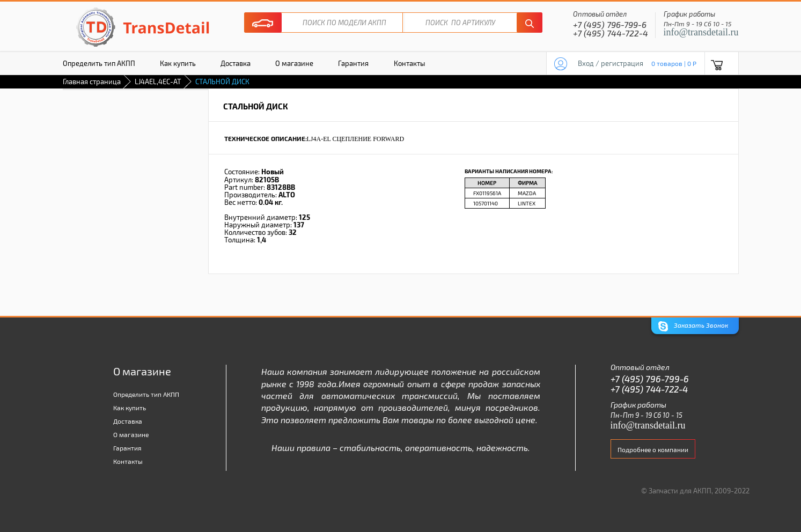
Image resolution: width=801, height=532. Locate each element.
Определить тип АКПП (99, 63)
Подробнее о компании (653, 449)
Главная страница (92, 82)
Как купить (178, 63)
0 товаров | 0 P (674, 63)
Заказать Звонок (693, 326)
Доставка (236, 63)
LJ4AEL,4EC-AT (158, 82)
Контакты (409, 63)
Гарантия (353, 63)
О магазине (294, 63)
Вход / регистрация (611, 63)
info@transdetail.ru (701, 32)
